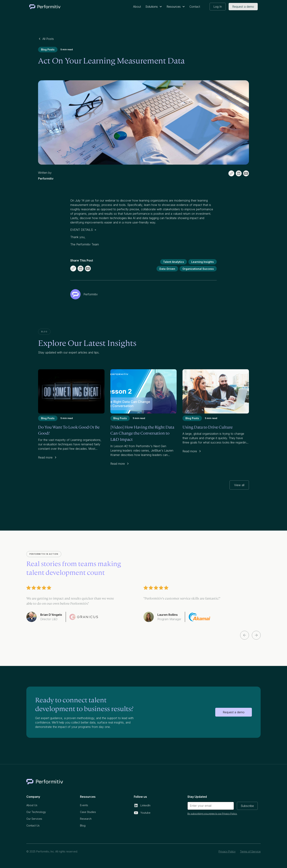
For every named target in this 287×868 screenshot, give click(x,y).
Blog (83, 825)
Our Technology (36, 812)
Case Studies (88, 812)
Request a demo (243, 7)
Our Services (34, 819)
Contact (195, 7)
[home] (45, 7)
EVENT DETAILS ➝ (83, 230)
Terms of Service (250, 851)
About (137, 7)
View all (239, 485)
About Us (32, 805)
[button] (154, 7)
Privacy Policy (227, 851)
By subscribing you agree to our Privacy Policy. (212, 814)
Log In (218, 7)
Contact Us (33, 825)
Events (84, 805)
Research (86, 819)
